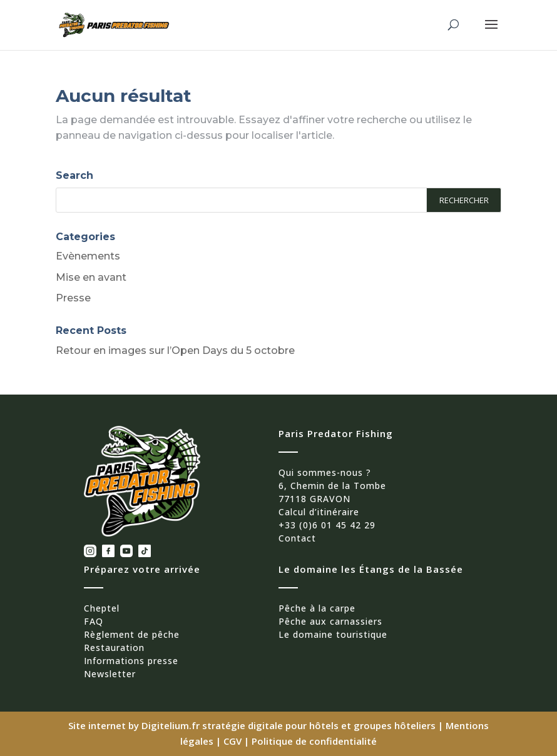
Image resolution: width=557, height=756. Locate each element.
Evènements (88, 256)
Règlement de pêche (132, 634)
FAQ (94, 621)
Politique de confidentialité (314, 741)
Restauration (114, 648)
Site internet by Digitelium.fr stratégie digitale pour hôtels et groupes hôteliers (253, 725)
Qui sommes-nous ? (325, 472)
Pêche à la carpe (317, 608)
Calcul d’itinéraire (319, 512)
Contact (297, 538)
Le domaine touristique (333, 634)
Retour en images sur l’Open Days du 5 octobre (175, 350)
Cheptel (102, 608)
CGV (233, 741)
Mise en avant (91, 277)
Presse (73, 298)
